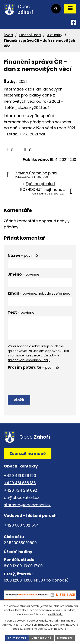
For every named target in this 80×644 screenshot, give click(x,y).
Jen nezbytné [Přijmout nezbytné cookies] (42, 638)
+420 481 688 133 (20, 483)
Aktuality (55, 35)
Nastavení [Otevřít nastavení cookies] (65, 638)
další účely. (56, 614)
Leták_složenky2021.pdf (27, 108)
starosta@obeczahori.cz (27, 505)
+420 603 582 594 (21, 525)
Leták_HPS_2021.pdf (26, 134)
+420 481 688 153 (20, 476)
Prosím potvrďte (33, 367)
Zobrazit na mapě (28, 453)
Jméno (23, 274)
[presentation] (40, 380)
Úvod (8, 35)
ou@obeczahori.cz (21, 498)
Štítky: (10, 81)
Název (23, 255)
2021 (23, 81)
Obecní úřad (30, 35)
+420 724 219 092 (20, 490)
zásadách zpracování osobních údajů (33, 358)
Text (21, 312)
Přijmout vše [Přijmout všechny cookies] (17, 638)
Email (39, 293)
